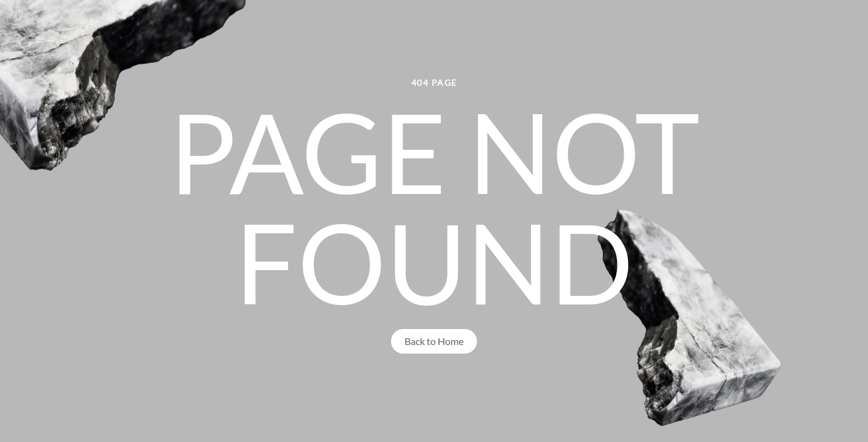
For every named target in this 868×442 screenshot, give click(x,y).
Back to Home (434, 341)
